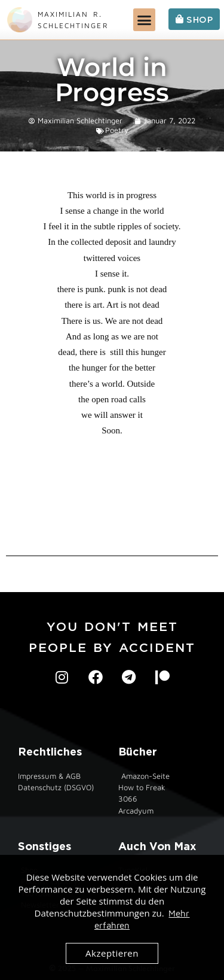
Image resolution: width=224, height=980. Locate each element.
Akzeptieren (112, 953)
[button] (145, 20)
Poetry (117, 130)
